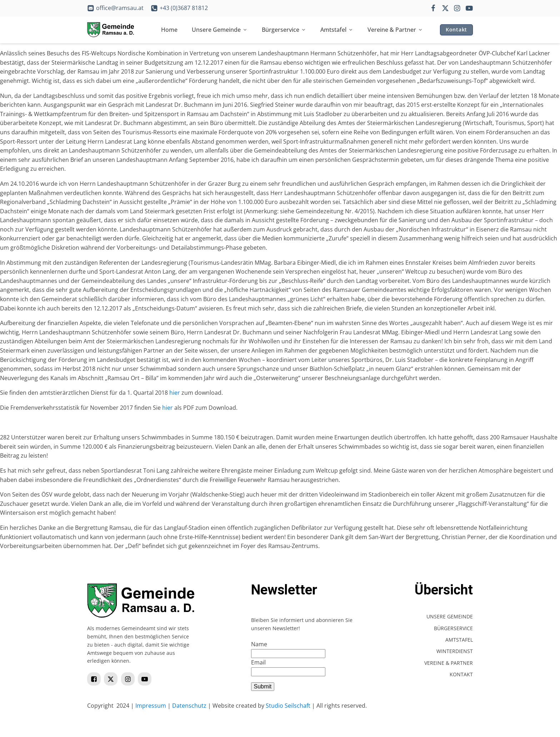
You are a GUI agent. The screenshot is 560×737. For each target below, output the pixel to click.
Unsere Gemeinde (220, 30)
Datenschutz (189, 706)
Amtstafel (337, 30)
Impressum (151, 706)
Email (258, 662)
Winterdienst (455, 651)
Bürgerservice (284, 30)
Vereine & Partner (395, 30)
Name (259, 644)
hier (175, 393)
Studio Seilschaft (288, 706)
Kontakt (456, 29)
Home (169, 30)
